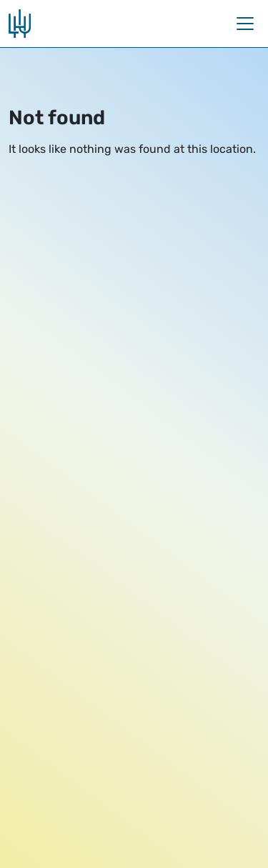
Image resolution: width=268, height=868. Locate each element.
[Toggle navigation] (245, 24)
